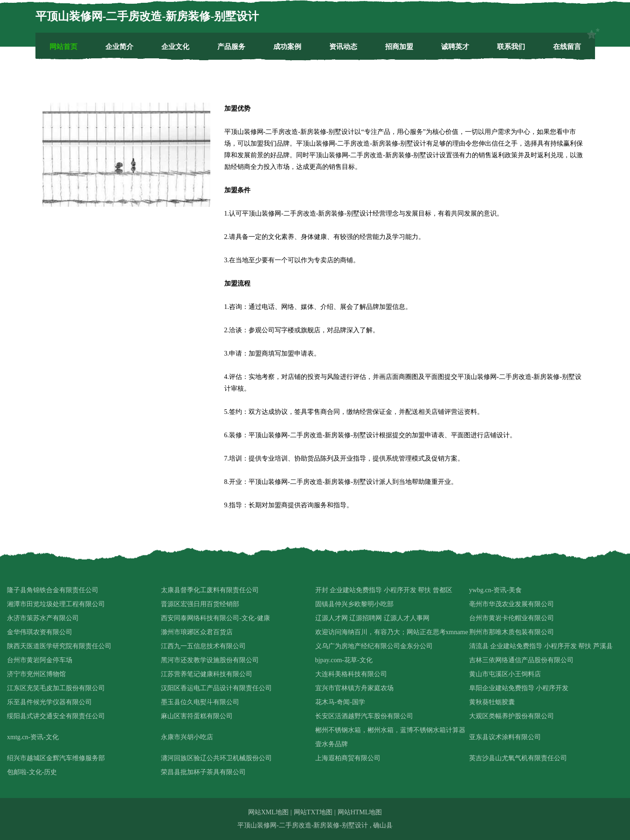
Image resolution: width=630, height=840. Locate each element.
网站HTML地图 (360, 812)
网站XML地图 (268, 812)
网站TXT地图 (313, 812)
